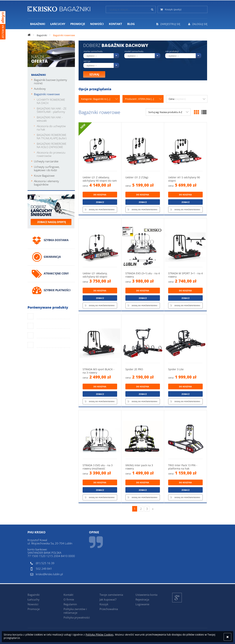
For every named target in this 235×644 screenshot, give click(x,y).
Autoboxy (40, 89)
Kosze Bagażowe (44, 176)
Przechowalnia (109, 609)
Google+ (177, 602)
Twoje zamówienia (111, 595)
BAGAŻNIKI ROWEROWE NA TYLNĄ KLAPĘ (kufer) (52, 137)
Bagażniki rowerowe (47, 94)
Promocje (34, 609)
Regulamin (70, 604)
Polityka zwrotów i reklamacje (75, 611)
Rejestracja (142, 599)
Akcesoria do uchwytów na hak (51, 128)
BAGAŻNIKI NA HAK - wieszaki (50, 119)
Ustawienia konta (146, 595)
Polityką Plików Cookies (100, 635)
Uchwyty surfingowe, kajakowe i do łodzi (47, 168)
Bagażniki (39, 75)
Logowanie (142, 604)
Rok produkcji (172, 51)
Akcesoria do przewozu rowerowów (51, 154)
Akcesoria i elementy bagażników (46, 183)
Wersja (87, 61)
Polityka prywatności (77, 617)
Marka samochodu (93, 51)
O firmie (69, 599)
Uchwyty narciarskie (46, 161)
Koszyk (104, 604)
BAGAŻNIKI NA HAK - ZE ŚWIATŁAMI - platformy (52, 110)
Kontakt (68, 595)
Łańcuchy (34, 599)
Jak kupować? (108, 599)
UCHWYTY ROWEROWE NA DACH (51, 101)
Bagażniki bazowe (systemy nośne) (50, 81)
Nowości (33, 604)
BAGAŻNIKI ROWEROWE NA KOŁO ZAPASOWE (51, 145)
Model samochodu (134, 51)
